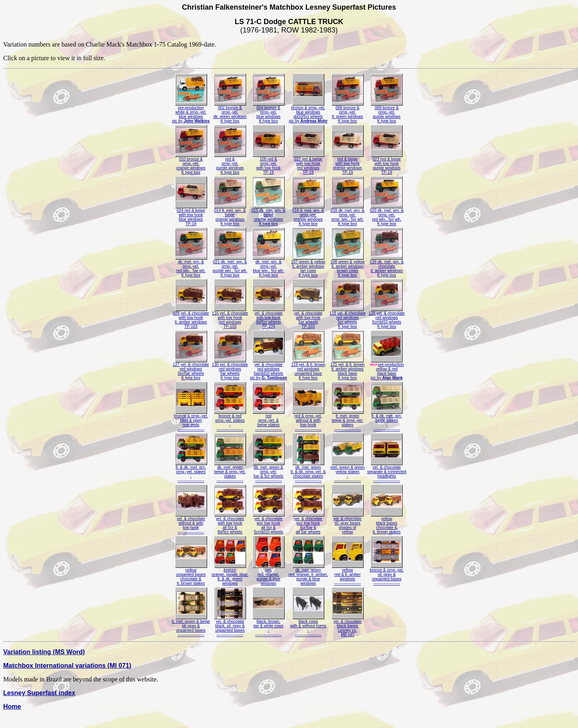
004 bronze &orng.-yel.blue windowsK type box (269, 113)
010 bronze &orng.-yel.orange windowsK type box (191, 164)
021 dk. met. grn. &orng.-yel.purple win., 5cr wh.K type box (230, 267)
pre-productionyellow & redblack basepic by (387, 369)
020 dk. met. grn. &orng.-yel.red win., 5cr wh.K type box (387, 215)
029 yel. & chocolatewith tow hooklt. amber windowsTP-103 (191, 318)
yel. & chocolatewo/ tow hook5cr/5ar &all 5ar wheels (308, 524)
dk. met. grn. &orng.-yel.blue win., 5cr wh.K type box (269, 267)
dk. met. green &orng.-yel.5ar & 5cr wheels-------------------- (269, 472)
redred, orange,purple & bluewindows (269, 575)
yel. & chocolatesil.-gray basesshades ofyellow (348, 524)
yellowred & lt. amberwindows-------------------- (348, 575)
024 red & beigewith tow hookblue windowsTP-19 (191, 215)
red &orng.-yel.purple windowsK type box (230, 164)
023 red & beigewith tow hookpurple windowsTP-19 (387, 164)
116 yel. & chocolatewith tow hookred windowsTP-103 (230, 318)
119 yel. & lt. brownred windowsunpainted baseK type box (308, 369)
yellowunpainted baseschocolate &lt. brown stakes (191, 575)
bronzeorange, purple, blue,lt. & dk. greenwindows (230, 575)
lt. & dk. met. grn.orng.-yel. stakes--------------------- (191, 472)
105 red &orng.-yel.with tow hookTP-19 (269, 164)
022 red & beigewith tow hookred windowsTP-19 (308, 164)
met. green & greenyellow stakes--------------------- (348, 472)
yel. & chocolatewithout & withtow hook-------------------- (191, 524)
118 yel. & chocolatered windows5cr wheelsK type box (348, 318)
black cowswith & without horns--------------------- (308, 626)
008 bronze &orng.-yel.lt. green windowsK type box (348, 113)
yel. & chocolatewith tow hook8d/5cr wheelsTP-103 (269, 318)
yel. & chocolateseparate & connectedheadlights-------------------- (387, 472)
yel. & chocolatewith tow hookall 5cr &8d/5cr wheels (230, 524)
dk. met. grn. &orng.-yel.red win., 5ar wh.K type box (191, 267)
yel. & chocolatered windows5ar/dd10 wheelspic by (269, 369)
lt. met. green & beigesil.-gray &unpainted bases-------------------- (191, 626)
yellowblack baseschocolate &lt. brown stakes (387, 524)
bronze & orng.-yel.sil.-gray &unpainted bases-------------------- (387, 575)
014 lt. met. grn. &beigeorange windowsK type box (230, 215)
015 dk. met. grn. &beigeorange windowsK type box (269, 215)
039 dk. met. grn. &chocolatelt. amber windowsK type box (387, 267)
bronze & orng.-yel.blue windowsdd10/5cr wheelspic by (308, 113)
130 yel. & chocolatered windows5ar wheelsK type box (230, 369)
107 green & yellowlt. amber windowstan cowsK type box (308, 267)
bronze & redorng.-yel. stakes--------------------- (230, 421)
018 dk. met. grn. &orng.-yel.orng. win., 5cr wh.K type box (347, 215)
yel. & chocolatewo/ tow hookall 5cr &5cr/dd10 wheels (269, 524)
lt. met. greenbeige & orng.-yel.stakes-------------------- (348, 421)
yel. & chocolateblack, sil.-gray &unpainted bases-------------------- (230, 626)
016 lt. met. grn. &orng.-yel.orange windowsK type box (308, 215)
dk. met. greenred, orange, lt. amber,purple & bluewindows (308, 575)
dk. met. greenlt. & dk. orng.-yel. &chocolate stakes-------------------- (308, 472)
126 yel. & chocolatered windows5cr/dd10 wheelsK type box (387, 318)
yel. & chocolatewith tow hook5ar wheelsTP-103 (308, 318)
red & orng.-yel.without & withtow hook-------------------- (308, 421)
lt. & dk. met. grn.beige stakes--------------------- (387, 421)
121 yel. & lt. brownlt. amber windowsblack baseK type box (347, 369)
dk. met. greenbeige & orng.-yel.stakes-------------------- (230, 472)
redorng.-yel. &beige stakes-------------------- (269, 421)
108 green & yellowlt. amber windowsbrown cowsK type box (347, 267)
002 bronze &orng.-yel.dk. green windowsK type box (230, 113)
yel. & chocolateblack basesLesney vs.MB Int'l (348, 626)
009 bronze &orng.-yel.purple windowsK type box (387, 113)
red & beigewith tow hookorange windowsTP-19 (348, 164)
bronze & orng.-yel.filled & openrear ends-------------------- (191, 421)
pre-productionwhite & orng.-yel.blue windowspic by (191, 113)
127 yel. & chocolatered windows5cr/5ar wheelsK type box (191, 369)
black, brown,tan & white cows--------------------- (269, 626)
